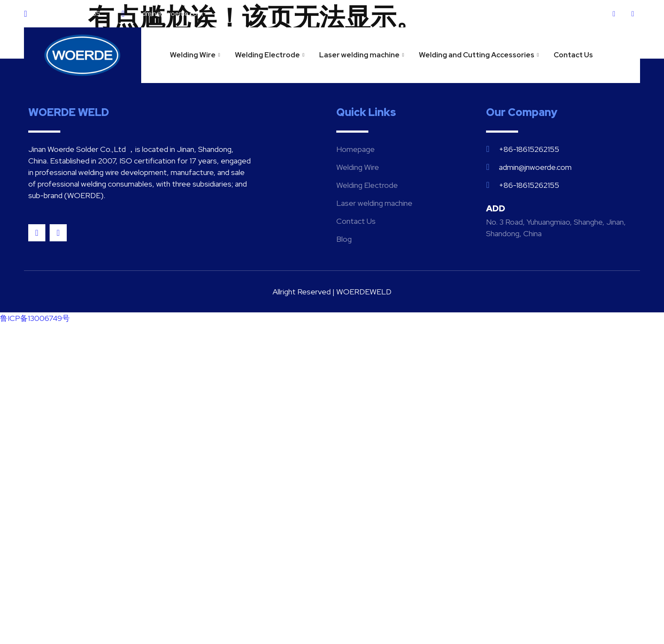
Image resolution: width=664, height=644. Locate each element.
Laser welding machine (363, 55)
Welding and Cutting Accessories (480, 55)
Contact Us (573, 55)
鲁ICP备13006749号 (35, 318)
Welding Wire (196, 55)
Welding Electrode (271, 55)
